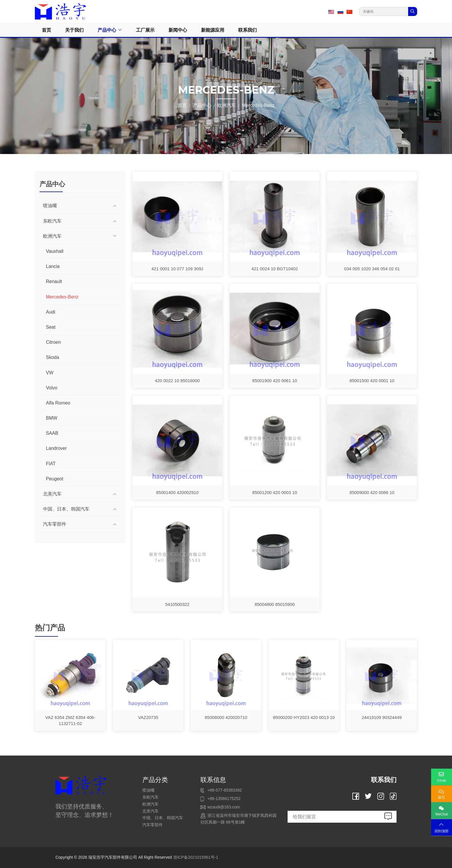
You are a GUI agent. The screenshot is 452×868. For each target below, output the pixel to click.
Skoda (52, 357)
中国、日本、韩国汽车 (66, 509)
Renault (54, 281)
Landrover (56, 448)
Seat (51, 327)
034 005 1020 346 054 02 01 (372, 269)
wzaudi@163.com (224, 807)
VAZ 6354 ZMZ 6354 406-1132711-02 (70, 720)
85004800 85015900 (275, 604)
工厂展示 (145, 30)
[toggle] (115, 206)
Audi (51, 312)
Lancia (53, 266)
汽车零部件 (55, 524)
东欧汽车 (52, 221)
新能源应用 (213, 30)
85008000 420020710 (226, 717)
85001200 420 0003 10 (275, 492)
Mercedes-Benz (62, 297)
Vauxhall (55, 251)
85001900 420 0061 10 (275, 381)
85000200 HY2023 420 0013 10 (304, 717)
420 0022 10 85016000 (177, 381)
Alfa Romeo (58, 403)
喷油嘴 (50, 206)
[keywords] (384, 11)
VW (50, 373)
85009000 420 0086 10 (372, 492)
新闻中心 (178, 30)
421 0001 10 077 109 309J (177, 269)
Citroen (53, 342)
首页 (46, 30)
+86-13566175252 (224, 799)
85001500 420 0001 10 (372, 381)
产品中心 (107, 30)
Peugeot (55, 479)
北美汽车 (52, 494)
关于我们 (74, 30)
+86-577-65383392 (225, 790)
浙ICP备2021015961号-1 (196, 857)
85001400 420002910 (177, 492)
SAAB (52, 433)
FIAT (51, 464)
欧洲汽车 (52, 236)
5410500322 (177, 604)
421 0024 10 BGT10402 (275, 269)
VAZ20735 (148, 717)
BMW (52, 418)
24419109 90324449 (382, 717)
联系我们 (247, 30)
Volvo (52, 388)
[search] (413, 11)
